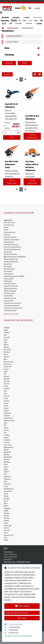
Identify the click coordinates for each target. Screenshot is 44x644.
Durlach (7, 389)
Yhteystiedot (8, 552)
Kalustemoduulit (10, 237)
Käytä (25, 63)
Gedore (7, 401)
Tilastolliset (13, 630)
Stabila (6, 516)
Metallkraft (8, 457)
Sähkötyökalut (13, 28)
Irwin (6, 423)
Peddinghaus (9, 489)
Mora (6, 464)
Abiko (6, 330)
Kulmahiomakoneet (11, 245)
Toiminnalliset (14, 627)
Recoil (6, 496)
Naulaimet (8, 264)
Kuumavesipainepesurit (13, 247)
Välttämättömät (16, 624)
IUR (5, 425)
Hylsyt (6, 227)
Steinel (6, 521)
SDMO (6, 511)
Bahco (6, 345)
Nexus (6, 467)
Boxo (6, 359)
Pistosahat (8, 267)
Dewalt (6, 377)
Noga (6, 469)
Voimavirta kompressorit (13, 308)
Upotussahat (9, 301)
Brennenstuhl (9, 362)
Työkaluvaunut (9, 293)
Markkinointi (13, 633)
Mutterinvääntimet (11, 259)
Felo (5, 394)
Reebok (7, 499)
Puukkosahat (9, 279)
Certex (6, 369)
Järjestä (7, 74)
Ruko (6, 504)
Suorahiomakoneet (11, 286)
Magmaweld (8, 447)
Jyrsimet (7, 235)
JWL (5, 433)
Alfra (6, 340)
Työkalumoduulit (10, 291)
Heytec (6, 411)
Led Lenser (8, 445)
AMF (5, 342)
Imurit (6, 230)
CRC (5, 374)
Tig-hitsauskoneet (10, 289)
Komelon (7, 440)
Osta (12, 137)
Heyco (6, 408)
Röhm (6, 506)
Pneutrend (8, 491)
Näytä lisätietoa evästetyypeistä (18, 636)
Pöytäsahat (8, 281)
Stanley (7, 518)
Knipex (6, 438)
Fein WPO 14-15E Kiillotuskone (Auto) (11, 165)
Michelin (7, 460)
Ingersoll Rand (9, 420)
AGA (5, 335)
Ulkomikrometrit (10, 298)
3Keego (7, 328)
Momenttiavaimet (10, 254)
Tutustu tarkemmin (32, 136)
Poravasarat (8, 274)
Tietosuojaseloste (10, 557)
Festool (7, 396)
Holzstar (7, 416)
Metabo (7, 455)
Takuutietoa (8, 559)
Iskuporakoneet (10, 232)
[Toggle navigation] (1, 13)
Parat (6, 486)
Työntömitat (8, 296)
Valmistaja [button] (22, 55)
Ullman (6, 528)
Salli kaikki (22, 606)
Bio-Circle (7, 350)
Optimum (7, 477)
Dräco (6, 386)
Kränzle (7, 442)
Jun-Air (6, 430)
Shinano (7, 513)
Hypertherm (8, 418)
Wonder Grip (9, 535)
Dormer (7, 381)
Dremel (7, 384)
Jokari (6, 428)
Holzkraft (7, 413)
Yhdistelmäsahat (10, 311)
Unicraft (7, 530)
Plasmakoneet (9, 269)
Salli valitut (22, 618)
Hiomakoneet (28, 28)
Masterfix (7, 452)
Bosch (6, 355)
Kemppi (7, 435)
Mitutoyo (7, 462)
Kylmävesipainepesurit (12, 249)
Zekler (6, 540)
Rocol (6, 501)
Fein (5, 391)
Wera (6, 533)
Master (6, 450)
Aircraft (7, 337)
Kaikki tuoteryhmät (11, 314)
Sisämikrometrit (10, 284)
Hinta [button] (22, 48)
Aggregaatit (8, 220)
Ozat (5, 482)
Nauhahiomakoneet (11, 262)
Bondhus (7, 352)
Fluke (6, 398)
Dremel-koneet (9, 223)
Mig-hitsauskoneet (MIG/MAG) (15, 257)
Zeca (6, 538)
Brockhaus (8, 364)
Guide (6, 406)
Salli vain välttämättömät (16, 613)
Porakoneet (8, 271)
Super (6, 523)
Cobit (6, 372)
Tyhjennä (9, 63)
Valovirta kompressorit (12, 303)
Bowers (7, 357)
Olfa (5, 474)
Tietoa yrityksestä (10, 554)
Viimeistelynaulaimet (12, 306)
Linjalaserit (8, 252)
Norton (6, 472)
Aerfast (7, 333)
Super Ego (8, 526)
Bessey (6, 347)
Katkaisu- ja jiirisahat (11, 240)
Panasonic (8, 484)
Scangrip (7, 508)
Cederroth (8, 367)
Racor (6, 494)
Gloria (6, 403)
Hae (37, 8)
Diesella (7, 379)
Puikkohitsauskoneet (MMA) (14, 276)
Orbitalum (8, 479)
